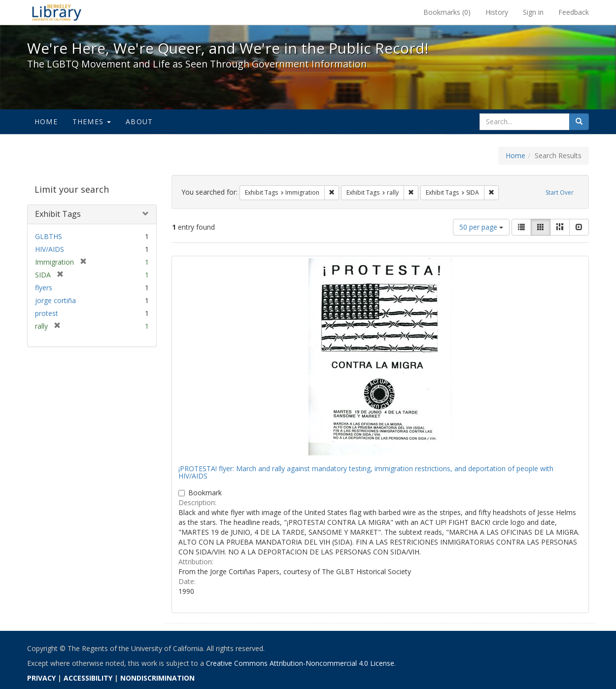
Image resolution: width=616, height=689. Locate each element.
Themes (92, 121)
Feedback (574, 12)
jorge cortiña (55, 300)
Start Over (560, 192)
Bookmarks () (447, 12)
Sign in (533, 12)
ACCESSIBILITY (88, 678)
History (497, 12)
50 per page (481, 227)
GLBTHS (49, 236)
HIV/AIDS (50, 249)
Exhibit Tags (58, 214)
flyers (44, 288)
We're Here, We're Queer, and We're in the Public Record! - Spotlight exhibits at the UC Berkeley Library (57, 12)
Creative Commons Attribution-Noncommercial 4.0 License (300, 663)
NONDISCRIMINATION (157, 678)
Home (46, 121)
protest (47, 313)
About (139, 121)
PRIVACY (41, 678)
